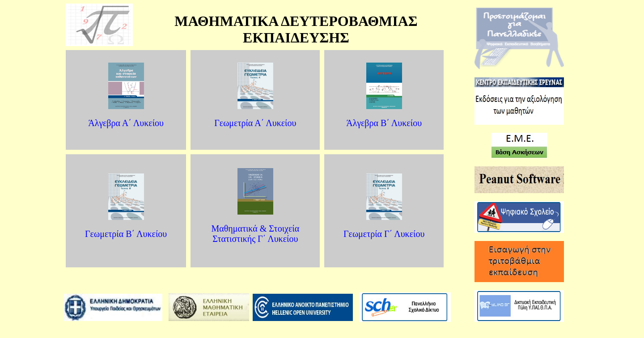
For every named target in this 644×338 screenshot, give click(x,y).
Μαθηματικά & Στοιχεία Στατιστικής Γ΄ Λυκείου (255, 234)
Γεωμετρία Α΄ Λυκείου (255, 123)
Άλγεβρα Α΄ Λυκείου (126, 123)
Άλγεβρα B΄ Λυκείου (384, 123)
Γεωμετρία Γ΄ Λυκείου (384, 234)
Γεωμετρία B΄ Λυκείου (126, 234)
